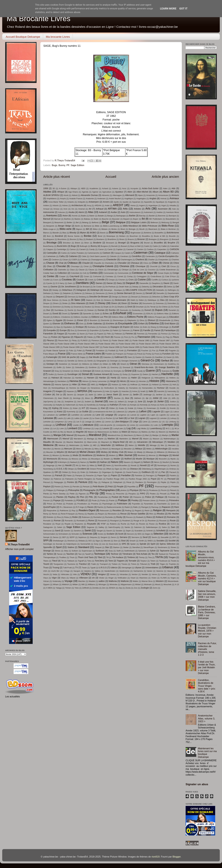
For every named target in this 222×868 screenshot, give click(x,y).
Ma (62, 432)
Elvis (81, 324)
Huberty (121, 388)
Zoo (136, 588)
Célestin (113, 256)
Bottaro (122, 236)
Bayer (136, 219)
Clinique (125, 270)
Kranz (60, 412)
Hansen (91, 378)
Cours (56, 280)
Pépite (163, 482)
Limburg (172, 422)
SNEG (150, 541)
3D (54, 188)
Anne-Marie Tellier (56, 202)
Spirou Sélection (168, 544)
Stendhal (136, 547)
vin (93, 578)
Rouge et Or (139, 521)
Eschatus (92, 327)
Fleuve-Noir (63, 340)
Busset (124, 246)
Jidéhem (138, 398)
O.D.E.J (60, 469)
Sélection (158, 534)
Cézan (65, 260)
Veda (55, 574)
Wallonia (113, 581)
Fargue (61, 334)
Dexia (65, 300)
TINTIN (159, 557)
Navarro (127, 462)
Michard (72, 452)
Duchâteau (59, 310)
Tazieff (88, 554)
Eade (97, 314)
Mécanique (158, 442)
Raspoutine (52, 511)
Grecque (87, 371)
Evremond (82, 330)
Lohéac (46, 428)
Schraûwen (63, 534)
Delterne (78, 293)
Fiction (54, 337)
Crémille (101, 280)
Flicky (74, 340)
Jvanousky (48, 405)
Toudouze (163, 561)
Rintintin (50, 517)
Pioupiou (132, 494)
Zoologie (145, 588)
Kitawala (93, 408)
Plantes (60, 497)
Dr (113, 307)
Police (148, 497)
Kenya (154, 405)
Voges (173, 578)
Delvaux (89, 293)
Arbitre (46, 205)
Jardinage (147, 395)
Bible (97, 226)
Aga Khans (73, 192)
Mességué (116, 449)
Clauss (91, 270)
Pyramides (149, 504)
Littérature (88, 425)
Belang (85, 222)
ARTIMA (112, 209)
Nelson (147, 462)
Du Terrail (151, 307)
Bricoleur (67, 243)
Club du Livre (138, 270)
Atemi (81, 212)
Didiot (141, 300)
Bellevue (154, 222)
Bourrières (62, 239)
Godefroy (172, 364)
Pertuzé (86, 487)
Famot (157, 330)
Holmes (165, 385)
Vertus (173, 574)
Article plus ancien (165, 177)
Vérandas (124, 574)
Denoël (149, 293)
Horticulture (109, 388)
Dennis (139, 293)
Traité (93, 564)
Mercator (172, 445)
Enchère (110, 324)
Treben (115, 564)
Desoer (125, 297)
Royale (67, 524)
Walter (135, 581)
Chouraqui (75, 266)
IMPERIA (82, 391)
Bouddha (146, 236)
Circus (173, 266)
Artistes (137, 209)
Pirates (153, 494)
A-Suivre (63, 188)
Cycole (49, 283)
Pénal (129, 482)
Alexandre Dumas (89, 195)
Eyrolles (106, 330)
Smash (132, 541)
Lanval (133, 415)
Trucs (46, 568)
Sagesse (90, 527)
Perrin (67, 487)
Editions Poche (135, 317)
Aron (65, 209)
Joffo (174, 398)
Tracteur (83, 564)
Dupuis (159, 310)
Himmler (142, 381)
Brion (87, 243)
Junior (160, 401)
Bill (87, 229)
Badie (84, 216)
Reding (128, 511)
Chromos (124, 266)
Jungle (150, 401)
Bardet (152, 216)
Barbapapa (121, 216)
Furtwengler (52, 357)
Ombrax (173, 469)
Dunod (148, 310)
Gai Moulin (94, 357)
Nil (77, 465)
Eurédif (176, 327)
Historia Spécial (61, 385)
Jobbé (156, 398)
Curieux (165, 280)
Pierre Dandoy (59, 494)
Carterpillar (52, 253)
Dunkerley (136, 310)
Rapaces (166, 507)
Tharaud (172, 554)
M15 (55, 432)
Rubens (113, 524)
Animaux (174, 198)
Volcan (46, 581)
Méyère (60, 452)
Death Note (124, 287)
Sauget (100, 531)
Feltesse (118, 334)
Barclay (142, 216)
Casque (118, 253)
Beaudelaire (171, 219)
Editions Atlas (163, 314)
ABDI (83, 188)
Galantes (107, 357)
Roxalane (47, 524)
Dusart (46, 314)
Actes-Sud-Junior (150, 188)
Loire (62, 428)
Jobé (165, 398)
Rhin (151, 514)
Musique (150, 459)
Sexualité (165, 537)
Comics (94, 273)
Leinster (163, 418)
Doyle (106, 307)
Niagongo (50, 465)
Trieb (153, 564)
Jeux (127, 398)
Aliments (106, 195)
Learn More (168, 9)
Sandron (77, 531)
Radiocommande (114, 507)
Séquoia (93, 537)
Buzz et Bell (135, 246)
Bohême (148, 233)
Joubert (88, 402)
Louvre (106, 428)
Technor (115, 554)
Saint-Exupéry (114, 527)
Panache (90, 475)
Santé (88, 530)
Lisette (76, 425)
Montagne (164, 455)
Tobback (71, 561)
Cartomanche (93, 253)
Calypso (50, 249)
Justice (173, 402)
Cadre (155, 246)
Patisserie (69, 479)
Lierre (145, 422)
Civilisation (48, 270)
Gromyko (117, 371)
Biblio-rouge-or (50, 229)
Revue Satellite (138, 514)
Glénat (133, 364)
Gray (57, 371)
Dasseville (144, 283)
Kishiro (66, 408)
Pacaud (173, 472)
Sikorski (107, 541)
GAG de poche (69, 357)
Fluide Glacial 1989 (66, 344)
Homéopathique (58, 388)
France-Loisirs (93, 354)
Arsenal (81, 209)
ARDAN (98, 205)
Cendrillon (137, 256)
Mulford (128, 459)
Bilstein (104, 229)
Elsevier (57, 324)
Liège (136, 422)
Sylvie (153, 551)
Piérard (173, 490)
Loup (97, 428)
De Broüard (85, 287)
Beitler (69, 222)
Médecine (48, 445)
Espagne (115, 327)
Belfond (95, 222)
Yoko (77, 588)
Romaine (171, 517)
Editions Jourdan (81, 317)
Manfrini (47, 435)
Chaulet (86, 263)
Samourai (47, 531)
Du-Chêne (163, 307)
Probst (59, 504)
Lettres (98, 422)
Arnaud (46, 209)
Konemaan (151, 408)
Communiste (123, 273)
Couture (80, 280)
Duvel (64, 314)
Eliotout (151, 320)
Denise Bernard (124, 293)
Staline (71, 547)
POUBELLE (82, 500)
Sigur (98, 541)
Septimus (82, 537)
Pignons (82, 494)
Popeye (57, 500)
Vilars (63, 578)
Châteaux (73, 263)
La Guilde (84, 412)
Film (98, 337)
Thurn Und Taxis (86, 557)
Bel (77, 222)
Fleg (167, 337)
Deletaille (160, 290)
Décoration (158, 287)
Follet (79, 351)
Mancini (162, 432)
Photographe (89, 490)
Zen (104, 588)
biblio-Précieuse (150, 226)
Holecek (145, 385)
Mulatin (107, 459)
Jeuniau (117, 398)
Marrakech (78, 439)
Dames (99, 283)
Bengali (176, 222)
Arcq (89, 205)
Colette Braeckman (168, 270)
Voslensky (57, 581)
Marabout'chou (114, 435)
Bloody (73, 233)
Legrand (153, 418)
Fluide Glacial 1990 (86, 344)
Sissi (123, 541)
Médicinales (74, 445)
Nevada (176, 462)
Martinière (124, 439)
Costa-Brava (156, 276)
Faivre (136, 330)
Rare (177, 507)
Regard (138, 511)
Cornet (120, 276)
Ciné (164, 266)
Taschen (70, 554)
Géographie (101, 361)
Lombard (72, 428)
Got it (183, 9)
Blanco (46, 233)
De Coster (98, 287)
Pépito (173, 482)
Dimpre (46, 303)
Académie (94, 188)
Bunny (62, 165)
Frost (157, 354)
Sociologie (48, 544)
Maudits (47, 442)
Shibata (82, 541)
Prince (50, 504)
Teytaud (162, 554)
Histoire (154, 381)
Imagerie (47, 391)
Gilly (114, 364)
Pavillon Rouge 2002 (138, 479)
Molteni (112, 455)
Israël (143, 391)
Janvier (126, 395)
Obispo (71, 469)
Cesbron (55, 260)
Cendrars (124, 256)
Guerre (150, 371)
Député (49, 297)
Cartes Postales (77, 253)
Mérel (78, 449)
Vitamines (143, 578)
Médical (62, 445)
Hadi (45, 378)
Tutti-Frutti (67, 568)
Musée (139, 459)
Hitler (74, 384)
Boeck (103, 233)
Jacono (70, 395)
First (126, 337)
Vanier (149, 571)
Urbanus (167, 567)
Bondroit (59, 236)
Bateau (87, 219)
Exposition (94, 330)
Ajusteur (119, 192)
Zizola (128, 588)
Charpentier (163, 260)
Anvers (106, 202)
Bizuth (142, 229)
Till (107, 557)
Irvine (135, 391)
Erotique (80, 327)
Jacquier (81, 395)
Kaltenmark (70, 405)
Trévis (134, 564)
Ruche (124, 524)
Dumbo (112, 310)
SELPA (172, 534)
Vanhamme (138, 571)
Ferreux (164, 334)
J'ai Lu (59, 395)
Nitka (92, 465)
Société (172, 541)
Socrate (59, 544)
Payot (154, 479)
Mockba (66, 455)
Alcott (66, 195)
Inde (107, 391)
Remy (46, 514)
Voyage (69, 581)
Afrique (61, 192)
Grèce (77, 371)
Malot (124, 432)
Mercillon (47, 449)
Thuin (72, 557)
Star (107, 547)
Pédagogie (58, 482)
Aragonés (172, 202)
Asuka (72, 212)
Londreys (87, 428)
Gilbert (96, 364)
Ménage (153, 445)
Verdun (135, 574)
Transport (104, 564)
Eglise (49, 320)
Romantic (69, 521)
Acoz (124, 188)
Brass (122, 239)
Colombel (75, 273)
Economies (138, 314)
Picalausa (153, 490)
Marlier (175, 435)
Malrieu (145, 432)
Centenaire (150, 256)
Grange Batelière (167, 367)
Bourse (73, 239)
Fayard (100, 334)
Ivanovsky (172, 391)
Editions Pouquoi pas (157, 317)
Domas (46, 307)
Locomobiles (144, 425)
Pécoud (46, 482)
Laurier (86, 418)
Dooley (67, 307)
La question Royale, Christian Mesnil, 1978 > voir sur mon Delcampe (207, 631)
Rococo (129, 517)
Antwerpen (94, 202)
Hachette (167, 374)
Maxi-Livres (92, 442)
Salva (164, 527)
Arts (148, 208)
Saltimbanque (152, 527)
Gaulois (148, 357)
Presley (135, 500)
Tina (150, 557)
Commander (109, 273)
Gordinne (93, 367)
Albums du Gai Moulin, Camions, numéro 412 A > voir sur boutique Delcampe (207, 578)
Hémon (85, 381)
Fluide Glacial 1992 (127, 344)
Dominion (57, 307)
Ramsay (155, 507)
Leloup (173, 418)
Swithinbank (129, 551)
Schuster (75, 534)
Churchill (154, 266)
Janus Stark (112, 395)
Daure (166, 283)
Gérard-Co (147, 360)
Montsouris (52, 459)
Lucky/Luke (118, 428)
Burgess (104, 246)
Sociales (160, 541)
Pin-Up (94, 493)
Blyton (83, 233)
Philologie (61, 490)
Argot (163, 205)
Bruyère (171, 243)
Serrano (124, 537)
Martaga (91, 439)
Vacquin (77, 571)
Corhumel (97, 276)
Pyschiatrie (162, 504)
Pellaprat (105, 482)
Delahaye (95, 290)
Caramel (130, 249)
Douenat (77, 307)
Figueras (66, 337)
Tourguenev (58, 564)
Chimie (166, 263)
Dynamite (87, 314)
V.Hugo (66, 571)
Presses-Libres (149, 500)
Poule (94, 500)
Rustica (162, 524)
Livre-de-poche (106, 425)
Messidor (128, 449)
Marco (139, 435)
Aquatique (160, 202)
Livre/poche (121, 425)
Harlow (124, 378)
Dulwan (91, 310)
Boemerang (116, 232)
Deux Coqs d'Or (171, 297)
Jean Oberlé (63, 398)
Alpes (140, 195)
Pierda (46, 494)
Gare (130, 357)
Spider (133, 544)
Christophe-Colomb (103, 266)
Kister (75, 408)
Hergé (113, 381)
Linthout (61, 425)
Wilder (75, 584)
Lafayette (131, 412)
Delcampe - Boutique (113, 290)
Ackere (115, 188)
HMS (93, 385)
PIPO (143, 494)
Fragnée (172, 351)
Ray (73, 511)
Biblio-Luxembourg (111, 226)
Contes (51, 276)
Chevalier (122, 263)
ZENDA (112, 588)
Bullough (83, 246)
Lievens (155, 422)
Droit (130, 307)
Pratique (122, 500)
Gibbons (86, 364)
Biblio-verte (65, 229)
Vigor (54, 578)
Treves (124, 564)
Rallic (136, 507)
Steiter (126, 547)
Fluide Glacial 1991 (107, 344)
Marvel (135, 439)
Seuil (145, 537)
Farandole (48, 334)
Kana (81, 405)
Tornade (132, 561)
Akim (130, 192)
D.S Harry (60, 283)
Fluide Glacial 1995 (51, 347)
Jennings (77, 398)
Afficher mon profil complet (19, 549)
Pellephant (118, 482)
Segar (147, 534)
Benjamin (50, 226)
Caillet (164, 246)
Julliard (121, 402)
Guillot (51, 374)
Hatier (134, 378)
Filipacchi (79, 337)
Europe (63, 330)
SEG (139, 534)
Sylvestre (142, 551)
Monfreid (141, 455)
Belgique (121, 222)
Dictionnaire (121, 300)
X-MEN (49, 588)
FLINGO (84, 340)
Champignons (97, 260)
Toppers (121, 561)
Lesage (88, 422)
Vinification (122, 578)
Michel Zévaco (87, 452)
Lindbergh (48, 425)
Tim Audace (118, 557)
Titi (62, 561)
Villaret (72, 578)
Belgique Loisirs (139, 222)
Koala (121, 408)
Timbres (131, 557)
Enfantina (154, 323)
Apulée (126, 202)
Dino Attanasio (78, 303)
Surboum (100, 551)
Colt (84, 273)
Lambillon (75, 415)
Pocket (115, 497)
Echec (106, 313)
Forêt (121, 351)
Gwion (145, 374)
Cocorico (152, 270)
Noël (100, 465)
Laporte (163, 415)
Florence (95, 340)
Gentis (90, 361)
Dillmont (172, 300)
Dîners (56, 303)
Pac (163, 472)
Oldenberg (146, 469)
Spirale (143, 544)
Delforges (172, 290)
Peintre (70, 482)
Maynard (105, 442)
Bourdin (172, 236)
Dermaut (71, 297)
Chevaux (135, 263)
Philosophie (74, 490)
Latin (69, 418)
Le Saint (120, 418)
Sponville (48, 547)
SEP (64, 537)
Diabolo (89, 300)
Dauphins (156, 283)
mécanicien (142, 442)
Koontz (173, 408)
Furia (177, 354)
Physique (134, 490)
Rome (91, 521)
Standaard (84, 547)
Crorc (131, 280)
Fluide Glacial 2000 (151, 347)
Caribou (150, 249)
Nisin (84, 465)
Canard (82, 249)
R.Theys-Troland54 (19, 544)
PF (68, 165)
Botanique (111, 236)
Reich (147, 511)
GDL (177, 357)
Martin (101, 439)
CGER (74, 260)
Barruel (57, 219)
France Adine (77, 354)
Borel (100, 236)
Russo (152, 524)
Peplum (47, 486)
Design (115, 297)
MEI (95, 445)
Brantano (100, 239)
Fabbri (116, 330)
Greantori (66, 371)
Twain (84, 568)
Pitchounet (48, 497)
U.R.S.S (103, 568)
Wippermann (126, 584)
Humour (161, 388)
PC (162, 479)
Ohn (125, 469)
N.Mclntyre (62, 462)
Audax (114, 212)
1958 (46, 188)
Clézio (101, 270)
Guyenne (135, 374)
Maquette (81, 435)
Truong (56, 568)
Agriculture (107, 192)
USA (45, 571)
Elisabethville (165, 320)
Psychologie (107, 504)
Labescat (120, 412)
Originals (118, 472)
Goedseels (48, 367)
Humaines (133, 388)
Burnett (114, 246)
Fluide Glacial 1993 (147, 344)
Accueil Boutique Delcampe (23, 37)
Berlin (78, 226)
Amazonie (151, 195)
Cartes (64, 253)
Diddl (133, 300)
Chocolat (61, 266)
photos (123, 490)
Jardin (136, 395)
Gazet (169, 357)
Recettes (117, 510)
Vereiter (145, 574)
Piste (173, 494)
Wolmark (148, 584)
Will (83, 584)
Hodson (115, 385)
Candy (92, 249)
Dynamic (75, 313)
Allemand (130, 195)
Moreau (65, 459)
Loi (55, 428)
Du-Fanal (175, 307)
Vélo (75, 574)
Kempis (133, 405)
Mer (162, 445)
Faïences (126, 330)
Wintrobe (114, 584)
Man (153, 432)
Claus (72, 270)
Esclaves (103, 327)
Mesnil (105, 449)
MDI (131, 442)
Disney (102, 303)
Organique (106, 472)
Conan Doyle (163, 273)
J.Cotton (47, 395)
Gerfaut (165, 361)
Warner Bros (147, 581)
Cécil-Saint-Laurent (98, 256)
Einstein (70, 320)
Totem (153, 561)
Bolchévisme (173, 233)
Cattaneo (73, 256)
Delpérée (67, 293)
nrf (152, 465)
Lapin (153, 415)
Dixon (124, 303)
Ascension (163, 209)
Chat (61, 263)
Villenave (83, 578)
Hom (45, 388)
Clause (82, 270)
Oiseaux (134, 469)
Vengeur (102, 574)
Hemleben (62, 381)
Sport (59, 547)
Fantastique (170, 330)
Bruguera (135, 243)
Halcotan (67, 378)
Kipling (55, 408)
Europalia (51, 330)
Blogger (176, 857)
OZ (156, 472)
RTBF (103, 524)
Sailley (101, 527)
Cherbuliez (109, 263)
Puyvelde (136, 504)
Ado (173, 188)
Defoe (170, 287)
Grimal (107, 371)
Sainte (127, 527)
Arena (133, 205)
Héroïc (123, 381)
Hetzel (133, 381)
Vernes (164, 574)
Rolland (159, 517)
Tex (153, 554)
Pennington (152, 482)
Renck (55, 514)
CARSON (174, 249)
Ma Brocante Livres (39, 19)
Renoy (81, 514)
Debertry (145, 287)
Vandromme (124, 571)
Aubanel (103, 212)
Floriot (105, 340)
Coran (86, 276)
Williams (91, 584)
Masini (146, 439)
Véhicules (65, 574)
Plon (82, 497)
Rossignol (114, 521)
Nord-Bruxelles (121, 465)
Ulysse (138, 568)
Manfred (172, 432)
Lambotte (87, 415)
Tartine (50, 554)
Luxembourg (156, 428)
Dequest (60, 297)
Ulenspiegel (126, 568)
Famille (147, 330)
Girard (123, 364)
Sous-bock (113, 544)
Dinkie (65, 303)
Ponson (46, 500)
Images (59, 391)
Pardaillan (126, 475)
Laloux (176, 412)
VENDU (86, 574)
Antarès (71, 202)
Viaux (46, 578)
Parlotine (139, 475)
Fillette (90, 337)
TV (77, 568)
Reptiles (91, 514)
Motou (85, 459)
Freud (140, 354)
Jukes (111, 402)
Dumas (101, 310)
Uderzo (114, 568)
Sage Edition (77, 165)
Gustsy (116, 374)
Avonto (75, 216)
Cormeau (109, 276)
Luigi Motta (141, 428)
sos (104, 544)
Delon (57, 293)
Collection (62, 273)
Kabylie (59, 405)
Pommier (172, 497)
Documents (147, 303)
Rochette (109, 517)
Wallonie (125, 581)
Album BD (168, 192)
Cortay (130, 276)
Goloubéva (80, 367)
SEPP (72, 537)
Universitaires (152, 568)
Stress (58, 551)
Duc (48, 310)
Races (90, 507)
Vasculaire (172, 571)
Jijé (147, 398)
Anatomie (90, 199)
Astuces (62, 212)
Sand (58, 531)
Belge (106, 222)
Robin (75, 517)
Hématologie (49, 381)
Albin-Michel (142, 192)
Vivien (154, 578)
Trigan (162, 564)
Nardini (93, 462)
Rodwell (140, 517)
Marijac (155, 435)
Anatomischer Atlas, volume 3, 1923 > (206, 718)
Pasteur (47, 479)
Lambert (63, 415)
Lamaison (51, 415)
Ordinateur (94, 472)
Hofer (124, 385)
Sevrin (154, 537)
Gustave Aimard (101, 374)
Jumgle (131, 402)
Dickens (107, 300)
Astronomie (49, 212)
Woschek (167, 584)
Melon (131, 445)
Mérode (88, 449)
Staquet (98, 547)
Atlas (91, 212)
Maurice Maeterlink (75, 442)
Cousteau (67, 279)
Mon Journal (126, 455)
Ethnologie (164, 327)
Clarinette (62, 270)
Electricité (105, 320)
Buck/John (62, 246)
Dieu (162, 300)
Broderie (97, 243)
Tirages (172, 557)
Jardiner (159, 395)
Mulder (117, 459)
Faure (91, 334)
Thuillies (63, 557)
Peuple (120, 486)
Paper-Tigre (102, 475)
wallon (102, 581)
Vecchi (46, 574)
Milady (140, 452)
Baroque (172, 216)
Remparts (171, 510)
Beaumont (59, 222)
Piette (72, 494)
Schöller (172, 531)
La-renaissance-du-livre (102, 412)
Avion (65, 216)
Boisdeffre (159, 233)
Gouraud (126, 367)
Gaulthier (159, 357)
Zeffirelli (85, 588)
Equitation (68, 327)
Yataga (59, 588)
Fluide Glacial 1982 (120, 340)
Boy (81, 239)
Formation (132, 350)
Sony (96, 544)
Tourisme (71, 564)
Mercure (68, 449)
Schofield (161, 531)
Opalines (47, 472)
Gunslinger (73, 374)
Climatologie (113, 270)
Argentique (153, 205)
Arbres (65, 205)
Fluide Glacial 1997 (91, 347)
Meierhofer (106, 445)
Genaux (60, 361)
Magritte (80, 432)
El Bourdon (92, 320)
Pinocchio (120, 494)
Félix (109, 334)
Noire (109, 465)
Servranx (135, 537)
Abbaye (74, 188)
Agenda (85, 192)
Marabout (95, 435)
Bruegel (122, 243)
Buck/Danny (48, 246)
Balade (101, 216)
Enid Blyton (170, 324)
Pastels (173, 475)
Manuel (70, 435)
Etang (153, 327)
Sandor (67, 531)
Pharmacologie (161, 487)
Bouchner (134, 236)
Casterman (141, 253)
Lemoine (47, 422)
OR (56, 472)
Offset (108, 469)
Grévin (98, 371)
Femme (129, 334)
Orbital (65, 472)
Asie (174, 209)
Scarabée (138, 531)
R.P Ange (80, 507)
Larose (173, 415)
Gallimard (119, 357)
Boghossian (136, 233)
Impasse (70, 391)
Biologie (132, 229)
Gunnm (61, 374)
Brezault (175, 239)
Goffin (59, 367)
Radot (127, 507)
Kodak (131, 408)
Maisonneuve (103, 432)
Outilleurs (146, 472)
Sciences (87, 534)
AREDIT (118, 205)
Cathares (175, 253)
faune (82, 334)
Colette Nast (49, 273)
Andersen (101, 199)
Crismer (122, 280)
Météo (149, 449)
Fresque (130, 354)
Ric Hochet (174, 514)
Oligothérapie (160, 469)
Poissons (137, 497)
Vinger (111, 578)
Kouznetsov (48, 412)
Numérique (162, 465)
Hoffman (134, 385)
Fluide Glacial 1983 (141, 340)
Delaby (55, 290)
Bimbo (114, 229)
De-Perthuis (110, 287)
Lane (98, 415)
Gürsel (85, 374)
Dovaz (97, 307)
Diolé (92, 303)
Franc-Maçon (49, 354)
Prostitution (82, 504)
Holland (155, 385)
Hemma (74, 381)
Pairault (59, 475)
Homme (73, 388)
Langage (109, 415)
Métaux (139, 449)
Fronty (148, 354)
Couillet (46, 280)
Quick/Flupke (50, 507)
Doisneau (160, 303)
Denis (111, 293)
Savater (119, 531)
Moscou (75, 459)
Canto (110, 249)
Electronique (118, 320)
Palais (69, 475)
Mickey (104, 452)
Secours (131, 534)
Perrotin (76, 487)
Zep (120, 588)
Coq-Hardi (74, 276)
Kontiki (163, 408)
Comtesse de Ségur (143, 273)
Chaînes (84, 260)
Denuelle (160, 293)
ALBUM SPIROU (51, 195)
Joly (59, 402)
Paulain (99, 479)
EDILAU (150, 314)
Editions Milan (118, 317)
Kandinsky (91, 405)
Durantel (172, 310)
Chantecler (111, 260)
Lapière (143, 415)
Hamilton (79, 378)
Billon (95, 229)
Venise (113, 574)
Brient (78, 243)
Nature (114, 462)
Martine (111, 439)
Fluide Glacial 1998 (111, 347)
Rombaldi (81, 521)
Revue (123, 514)
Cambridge (61, 249)
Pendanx (139, 482)
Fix (133, 337)
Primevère (174, 500)
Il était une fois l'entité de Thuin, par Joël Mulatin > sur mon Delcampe (207, 667)
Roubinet (126, 521)
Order (83, 472)
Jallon (100, 395)
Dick (98, 300)
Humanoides (147, 388)
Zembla (95, 588)
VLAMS (164, 578)
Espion (126, 327)
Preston (162, 500)
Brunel (147, 243)
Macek (69, 432)
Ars (73, 209)
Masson (156, 439)
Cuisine (142, 279)
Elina (142, 320)
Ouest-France (132, 472)
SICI (90, 541)
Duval (55, 313)
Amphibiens (52, 199)
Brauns (131, 239)
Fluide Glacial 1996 (71, 347)
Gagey (83, 357)
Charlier (151, 260)
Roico (149, 517)
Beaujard (47, 222)
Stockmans (162, 547)
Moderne (101, 455)
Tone (111, 561)
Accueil (111, 177)
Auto (123, 212)
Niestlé (68, 465)
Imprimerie (97, 391)
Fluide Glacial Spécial (56, 351)
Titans (46, 561)
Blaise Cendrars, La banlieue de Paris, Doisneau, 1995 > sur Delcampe (207, 612)
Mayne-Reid (119, 442)
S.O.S (173, 524)
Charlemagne (126, 260)
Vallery (98, 571)
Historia (47, 384)
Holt (174, 385)
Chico (146, 263)
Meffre (86, 445)
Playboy (72, 497)
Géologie (114, 361)
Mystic (173, 459)
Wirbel (138, 584)
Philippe (50, 490)
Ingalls (115, 391)
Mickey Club (118, 452)
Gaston (139, 357)
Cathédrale (51, 256)
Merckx (58, 449)
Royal (58, 524)
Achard (105, 188)
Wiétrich (65, 584)
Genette (71, 361)
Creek (91, 280)
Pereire (58, 487)
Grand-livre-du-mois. (144, 367)
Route (173, 521)
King (45, 408)
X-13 (177, 584)
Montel (176, 455)
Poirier (126, 497)
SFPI (46, 540)
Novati (134, 465)
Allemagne (117, 195)
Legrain (142, 418)
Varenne (160, 571)
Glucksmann (159, 364)
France (62, 354)
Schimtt (149, 531)
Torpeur (144, 561)
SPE (124, 544)
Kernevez (172, 405)
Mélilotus (120, 445)
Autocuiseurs (135, 212)
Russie (142, 524)
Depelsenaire (173, 293)
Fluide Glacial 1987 (161, 340)
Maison (91, 432)
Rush (133, 524)
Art (90, 209)
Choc (49, 266)
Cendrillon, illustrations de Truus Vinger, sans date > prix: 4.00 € (207, 686)
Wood (158, 584)
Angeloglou (141, 199)
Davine (54, 287)
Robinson (86, 517)
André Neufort (115, 199)
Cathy (62, 256)
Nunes (173, 465)
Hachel (155, 374)
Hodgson (103, 384)
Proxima (95, 504)
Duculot (80, 310)
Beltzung (165, 222)
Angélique (129, 199)
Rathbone (64, 511)
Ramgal (145, 507)
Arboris (56, 205)
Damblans (82, 283)
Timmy (142, 557)
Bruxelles (159, 243)
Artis (125, 209)
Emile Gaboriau (94, 324)
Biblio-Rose (168, 226)
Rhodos (161, 514)
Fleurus (50, 340)
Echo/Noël (120, 313)
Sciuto (100, 534)
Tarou (176, 551)
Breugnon (164, 239)
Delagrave (81, 290)
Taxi (80, 554)
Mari (147, 435)
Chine (176, 263)
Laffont (143, 411)
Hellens (172, 378)
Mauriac (59, 442)
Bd (143, 219)
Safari (60, 527)
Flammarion (144, 337)
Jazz (169, 395)
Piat (144, 490)
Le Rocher (108, 418)
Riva (59, 517)
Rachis (100, 507)
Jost (79, 402)
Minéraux (172, 452)
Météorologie (161, 449)
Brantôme (112, 239)
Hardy (113, 378)
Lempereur (59, 422)
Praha (103, 500)
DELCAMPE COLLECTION (139, 290)
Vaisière (87, 571)
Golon (68, 367)
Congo (176, 273)
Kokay (140, 408)
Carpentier (162, 249)
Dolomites (172, 303)
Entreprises (48, 327)
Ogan (117, 469)
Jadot (91, 395)
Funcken (166, 354)
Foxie (162, 350)
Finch (107, 337)
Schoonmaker (49, 534)
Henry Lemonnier (99, 381)
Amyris (63, 199)
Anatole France (76, 199)
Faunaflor (72, 334)
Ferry (174, 334)
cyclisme (175, 280)
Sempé (46, 537)
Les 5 (79, 422)
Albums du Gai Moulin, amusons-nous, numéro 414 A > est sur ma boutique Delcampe (200, 559)
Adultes (47, 192)
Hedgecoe (146, 378)
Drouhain (140, 307)
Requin (101, 514)
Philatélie (175, 487)
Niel (60, 465)
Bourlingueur (49, 239)
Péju (95, 482)
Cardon (140, 249)
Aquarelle (148, 202)
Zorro (155, 588)
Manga (57, 435)
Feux (45, 337)
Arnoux (56, 209)
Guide (176, 371)
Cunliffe (155, 280)
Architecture (77, 205)
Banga (110, 216)
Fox (154, 351)
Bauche (105, 219)
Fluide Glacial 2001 (171, 347)
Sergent (104, 537)
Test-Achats (142, 554)
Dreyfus (121, 307)
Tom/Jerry (100, 561)
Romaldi (47, 521)
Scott (121, 534)
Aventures (52, 215)
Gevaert (75, 364)
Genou (81, 361)
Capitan (119, 249)
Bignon (79, 229)
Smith (141, 541)
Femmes (141, 334)
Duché (70, 310)
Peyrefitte (131, 487)
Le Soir (131, 418)
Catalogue (160, 253)
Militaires (161, 452)
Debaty (135, 287)
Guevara (165, 371)
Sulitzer (75, 551)
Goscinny (114, 367)
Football (112, 351)
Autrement (148, 212)
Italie (151, 391)
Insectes (125, 391)
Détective (156, 297)
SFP (174, 537)
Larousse (48, 418)
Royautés (92, 524)
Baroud (47, 219)
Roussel (163, 521)
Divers (114, 303)
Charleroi (140, 260)
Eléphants (132, 320)
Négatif (137, 462)
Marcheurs (128, 435)
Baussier (116, 219)
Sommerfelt (85, 544)
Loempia (167, 425)
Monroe (152, 455)
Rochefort (98, 517)
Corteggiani (142, 276)
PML (91, 497)
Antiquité (81, 202)
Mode (75, 455)
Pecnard (171, 479)
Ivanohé (161, 391)
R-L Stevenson (66, 507)
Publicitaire (122, 504)
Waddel (92, 581)
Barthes (68, 219)
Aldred (74, 195)
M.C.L (168, 428)
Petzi (110, 486)
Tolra (89, 561)
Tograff (81, 561)
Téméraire (127, 554)
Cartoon (106, 253)
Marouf (66, 439)
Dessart (134, 297)
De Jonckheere (69, 287)
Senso (56, 537)
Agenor (95, 192)
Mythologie (48, 462)
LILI (163, 422)
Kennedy (144, 405)
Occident (82, 469)
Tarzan (60, 554)
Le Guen (96, 418)
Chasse (50, 263)
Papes (114, 475)
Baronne (162, 216)
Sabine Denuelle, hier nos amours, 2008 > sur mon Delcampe (207, 595)
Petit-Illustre (98, 486)
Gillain (105, 364)
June (140, 401)
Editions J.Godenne (62, 317)
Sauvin (109, 531)
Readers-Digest (87, 510)
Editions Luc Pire (100, 317)
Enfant (141, 324)
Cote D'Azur (170, 276)
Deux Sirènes (53, 300)
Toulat (173, 561)
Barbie (132, 216)
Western (160, 581)
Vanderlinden (110, 571)
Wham (56, 584)
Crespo (112, 280)
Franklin (109, 354)
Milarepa (150, 452)
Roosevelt (102, 521)
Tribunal (143, 564)
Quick (173, 504)
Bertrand (87, 226)
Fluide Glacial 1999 (131, 347)
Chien (155, 263)
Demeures (100, 293)
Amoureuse (163, 195)
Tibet (100, 557)
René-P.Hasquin (68, 514)
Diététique (152, 300)
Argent (142, 205)
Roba (67, 517)
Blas (64, 233)
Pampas (79, 475)
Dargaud (130, 283)
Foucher (145, 351)
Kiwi (103, 408)
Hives (84, 384)
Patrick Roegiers (85, 479)
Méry (97, 449)
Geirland (50, 361)
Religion (158, 510)
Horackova (95, 388)
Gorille (104, 367)
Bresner (141, 239)
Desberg (82, 297)
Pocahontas (103, 497)
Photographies (107, 490)
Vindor (102, 578)
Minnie (46, 455)
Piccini (164, 490)
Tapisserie (165, 551)
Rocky (119, 517)
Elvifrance (70, 323)
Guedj (140, 371)
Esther (137, 327)
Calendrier (174, 246)
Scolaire (110, 534)
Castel (127, 253)
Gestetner (63, 364)
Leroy (70, 422)
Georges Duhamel (129, 361)
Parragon (150, 475)
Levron (108, 422)
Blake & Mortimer (168, 229)
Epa (58, 327)
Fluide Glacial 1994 (168, 344)
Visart (133, 578)
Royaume (79, 524)
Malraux (134, 432)
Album (155, 192)
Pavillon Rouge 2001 (115, 479)
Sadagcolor (48, 527)
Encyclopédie (125, 323)
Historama (171, 381)
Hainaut (55, 378)
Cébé (84, 256)
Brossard (110, 243)
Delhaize (47, 293)
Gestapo (50, 364)
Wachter (82, 581)
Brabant (89, 239)
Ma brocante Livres (58, 37)
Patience (58, 479)
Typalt (93, 568)
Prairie (112, 500)
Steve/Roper (149, 547)
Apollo (116, 202)
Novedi (143, 465)
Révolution (112, 514)
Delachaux (67, 290)
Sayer (128, 531)
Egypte (59, 320)
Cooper (62, 276)
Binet (123, 229)
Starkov (116, 547)
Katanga (103, 405)
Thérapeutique (49, 557)
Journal (99, 401)
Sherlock (71, 541)
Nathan (104, 462)
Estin (145, 327)
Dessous (145, 297)
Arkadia (173, 205)
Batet (96, 219)
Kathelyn (114, 405)
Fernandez (153, 334)
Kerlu (162, 405)
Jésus (87, 398)
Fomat (89, 350)
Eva (72, 330)
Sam (173, 527)
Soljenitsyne (71, 544)
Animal (163, 199)
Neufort (166, 462)
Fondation (100, 351)
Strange (47, 551)
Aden (165, 188)
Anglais (153, 198)
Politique (160, 497)
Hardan (102, 378)
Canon (101, 249)
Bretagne (153, 239)
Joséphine (69, 402)
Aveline (159, 212)
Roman (57, 521)
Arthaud (100, 209)
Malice (115, 432)
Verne (154, 574)
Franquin (119, 354)
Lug (129, 428)
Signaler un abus (197, 784)
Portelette (69, 500)
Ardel (107, 205)
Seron (113, 537)
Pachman (47, 475)
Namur (83, 462)
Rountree (152, 521)
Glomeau (146, 364)
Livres (133, 425)
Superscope (87, 551)
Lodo (156, 425)
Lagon (167, 412)
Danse (110, 283)
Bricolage (52, 243)
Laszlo (60, 418)
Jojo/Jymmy (48, 402)
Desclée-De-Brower (99, 297)
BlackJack (153, 229)
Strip (66, 551)
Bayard (126, 219)
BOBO (93, 233)
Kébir (124, 405)
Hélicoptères (160, 378)
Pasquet (162, 475)
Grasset (47, 371)
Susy (111, 551)
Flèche (159, 337)
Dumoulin (124, 310)
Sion (116, 541)
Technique (100, 554)
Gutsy (125, 374)
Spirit (153, 544)
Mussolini (163, 459)
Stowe (173, 547)
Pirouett (163, 494)
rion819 (156, 857)
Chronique (140, 266)
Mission (56, 455)
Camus (73, 249)
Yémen (68, 588)
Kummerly (71, 412)
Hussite (172, 388)
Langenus (122, 415)
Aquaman (136, 202)
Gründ (128, 371)
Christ (86, 266)
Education (174, 317)
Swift (119, 551)
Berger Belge (65, 226)
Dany (119, 283)
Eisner (80, 320)
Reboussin (104, 511)
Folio (71, 351)
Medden (171, 442)
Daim (70, 283)
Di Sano (76, 300)
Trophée (172, 564)
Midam (130, 452)
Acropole (134, 188)
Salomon (138, 527)
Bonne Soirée (74, 236)
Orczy (74, 472)
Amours (175, 195)
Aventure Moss (172, 212)
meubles (175, 449)
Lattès (77, 418)
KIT (84, 408)
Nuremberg (48, 469)
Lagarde (156, 412)
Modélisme (87, 455)
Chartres (175, 260)
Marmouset (53, 439)
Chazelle (97, 263)
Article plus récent (57, 177)
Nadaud (73, 462)
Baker (92, 216)
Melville (142, 445)
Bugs (55, 165)
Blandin (56, 233)
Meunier (50, 452)
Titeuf (55, 561)
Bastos (77, 219)
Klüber (112, 408)
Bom (49, 236)
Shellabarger (58, 541)
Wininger (102, 584)
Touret (46, 564)
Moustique (96, 459)
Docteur (135, 303)
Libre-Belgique (122, 422)
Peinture (83, 482)
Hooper (83, 388)
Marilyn (165, 435)
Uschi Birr (55, 571)
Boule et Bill (159, 236)
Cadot (147, 246)
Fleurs (176, 337)
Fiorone (117, 337)
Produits (70, 504)
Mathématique (170, 439)
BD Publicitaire (156, 219)
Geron (176, 361)
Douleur (88, 307)
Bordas (88, 236)
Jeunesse (100, 398)
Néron (157, 462)
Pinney (109, 494)
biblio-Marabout (130, 226)
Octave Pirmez (96, 469)
